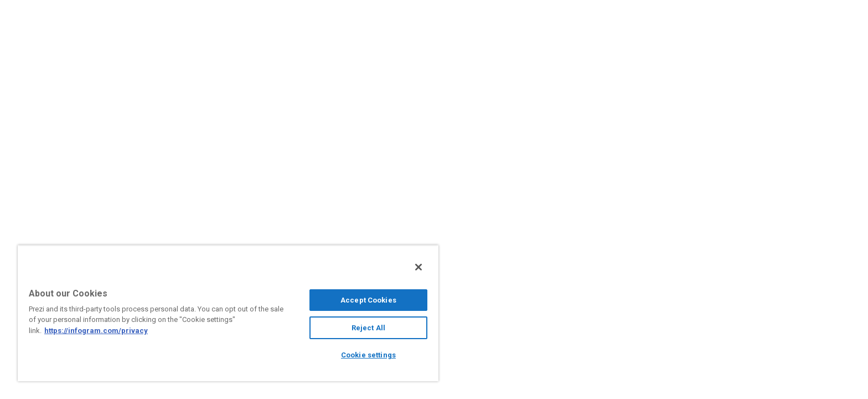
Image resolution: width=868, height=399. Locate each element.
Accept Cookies (368, 300)
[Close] (418, 267)
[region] (228, 313)
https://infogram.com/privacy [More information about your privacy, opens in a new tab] (96, 331)
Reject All (368, 328)
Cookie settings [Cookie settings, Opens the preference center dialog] (368, 355)
